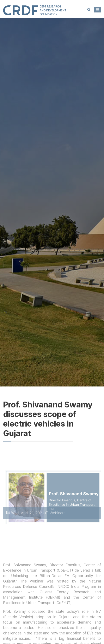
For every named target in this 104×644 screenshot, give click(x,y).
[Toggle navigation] (97, 10)
